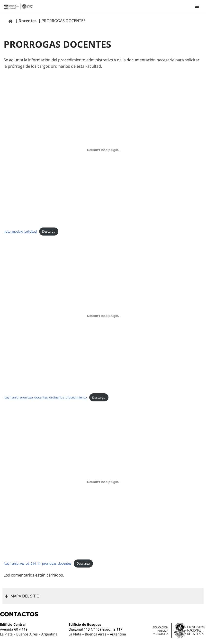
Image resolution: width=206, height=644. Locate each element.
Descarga (49, 231)
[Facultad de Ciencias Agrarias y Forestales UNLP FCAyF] (18, 6)
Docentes (27, 21)
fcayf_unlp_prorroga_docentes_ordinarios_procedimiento (45, 398)
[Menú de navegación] (197, 6)
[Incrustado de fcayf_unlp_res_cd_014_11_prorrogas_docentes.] (103, 482)
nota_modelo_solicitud (20, 231)
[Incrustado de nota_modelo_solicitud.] (103, 150)
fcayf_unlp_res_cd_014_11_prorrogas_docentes (37, 563)
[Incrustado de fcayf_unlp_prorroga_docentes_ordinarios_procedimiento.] (103, 316)
